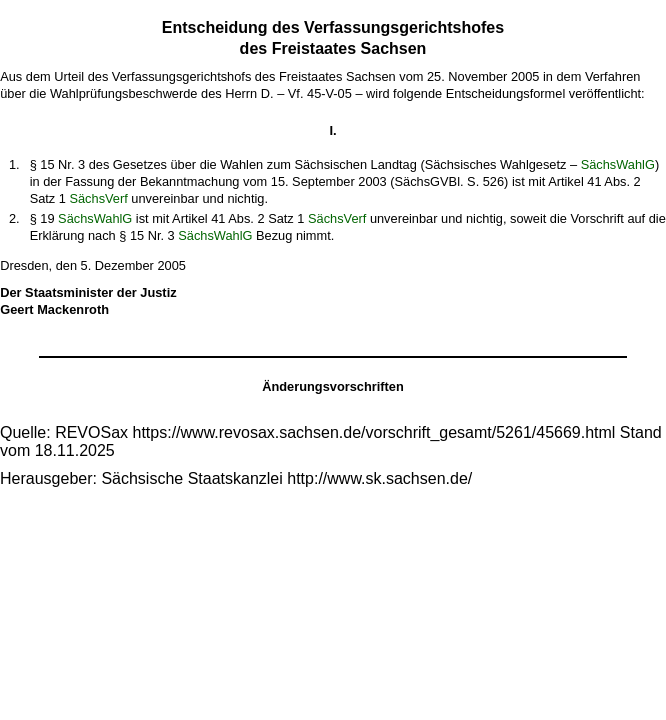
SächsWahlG (618, 164)
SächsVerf (98, 198)
